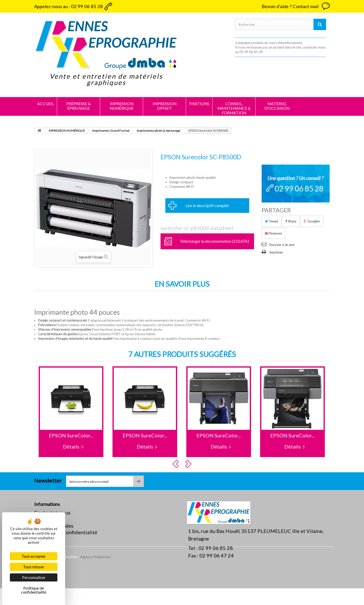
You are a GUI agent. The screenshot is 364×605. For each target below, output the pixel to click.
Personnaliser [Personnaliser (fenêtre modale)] (34, 577)
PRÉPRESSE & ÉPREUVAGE (78, 106)
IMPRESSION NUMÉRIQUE (122, 106)
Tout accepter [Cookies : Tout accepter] (34, 556)
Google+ (312, 221)
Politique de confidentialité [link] (34, 590)
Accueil (45, 104)
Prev (176, 464)
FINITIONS (199, 104)
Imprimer (276, 252)
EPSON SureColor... (71, 435)
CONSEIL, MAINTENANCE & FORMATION (234, 108)
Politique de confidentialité (66, 532)
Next (189, 464)
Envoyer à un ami (282, 245)
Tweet (271, 221)
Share (291, 221)
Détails (71, 446)
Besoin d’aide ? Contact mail (290, 6)
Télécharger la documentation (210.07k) (214, 241)
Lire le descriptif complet (207, 205)
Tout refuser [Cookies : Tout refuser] (34, 567)
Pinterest (273, 233)
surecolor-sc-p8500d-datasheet (197, 228)
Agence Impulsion (96, 573)
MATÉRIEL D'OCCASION (277, 106)
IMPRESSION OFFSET (165, 106)
